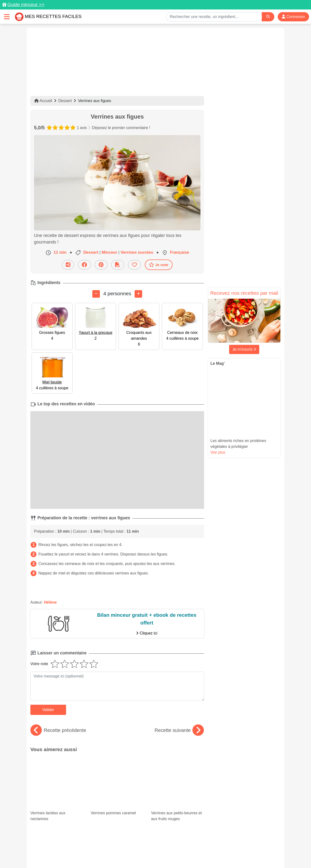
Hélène (50, 602)
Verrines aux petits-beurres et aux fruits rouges (178, 770)
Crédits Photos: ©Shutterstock (112, 854)
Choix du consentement (160, 854)
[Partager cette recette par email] (68, 265)
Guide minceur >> (26, 4)
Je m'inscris (244, 349)
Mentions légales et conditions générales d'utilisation (151, 849)
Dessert (65, 101)
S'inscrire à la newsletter (203, 854)
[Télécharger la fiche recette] (118, 265)
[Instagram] (174, 840)
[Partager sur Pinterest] (101, 265)
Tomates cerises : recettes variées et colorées (117, 797)
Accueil (43, 101)
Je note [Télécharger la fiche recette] (159, 265)
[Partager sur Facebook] (84, 265)
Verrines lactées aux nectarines (57, 770)
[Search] (268, 17)
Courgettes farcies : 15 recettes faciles (57, 797)
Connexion (293, 17)
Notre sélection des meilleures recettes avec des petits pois (178, 797)
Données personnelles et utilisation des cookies (68, 849)
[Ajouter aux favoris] (134, 265)
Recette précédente (58, 730)
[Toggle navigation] (7, 17)
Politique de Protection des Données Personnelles (235, 849)
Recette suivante (179, 730)
